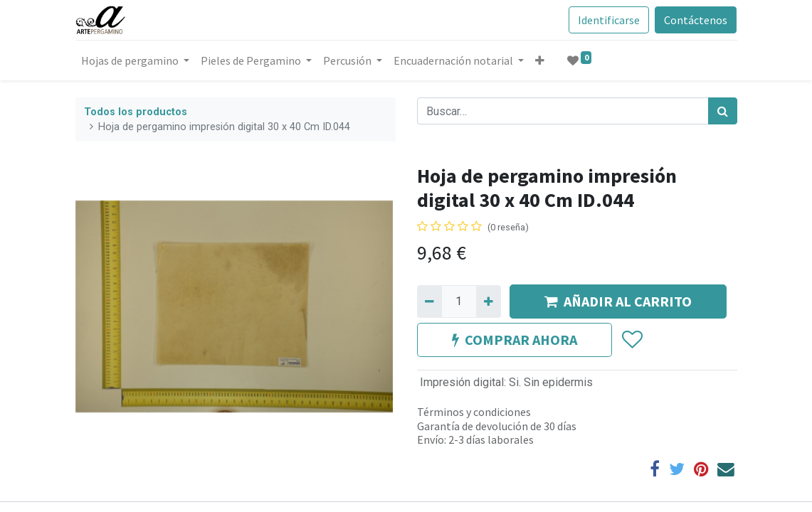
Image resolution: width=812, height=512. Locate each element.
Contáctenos (696, 20)
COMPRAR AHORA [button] (515, 340)
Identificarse (609, 20)
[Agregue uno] (489, 302)
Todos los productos (136, 112)
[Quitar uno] (429, 302)
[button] (540, 60)
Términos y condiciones (474, 412)
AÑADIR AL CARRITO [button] (618, 301)
